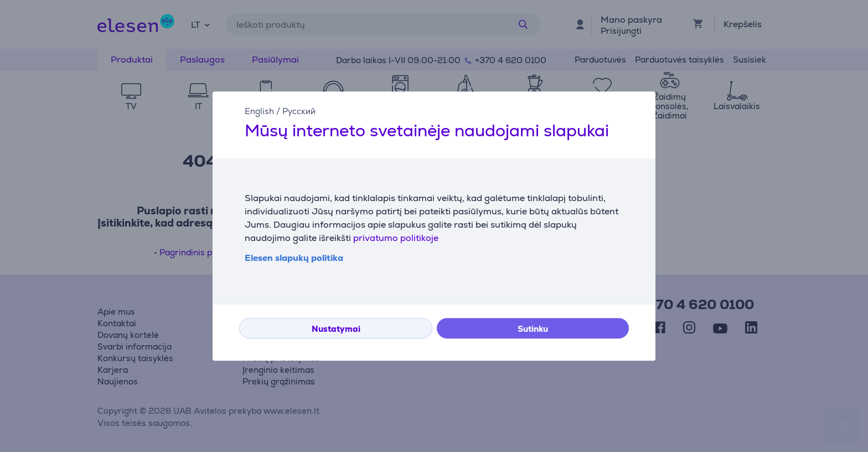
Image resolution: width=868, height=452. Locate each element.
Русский (299, 111)
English (259, 111)
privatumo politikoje (396, 238)
